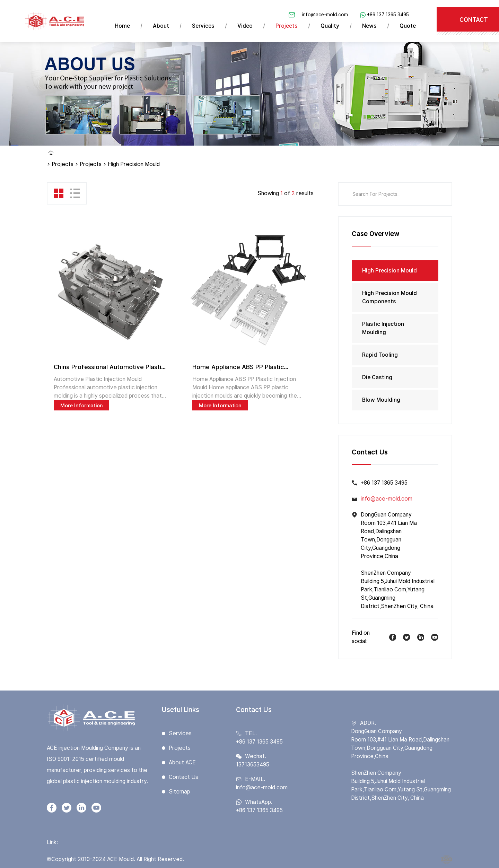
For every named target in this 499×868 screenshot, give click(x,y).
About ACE (182, 762)
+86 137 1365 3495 (388, 15)
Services (203, 26)
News (369, 26)
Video (245, 26)
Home (122, 26)
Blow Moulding (381, 400)
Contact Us (183, 777)
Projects (287, 26)
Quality (330, 26)
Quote (408, 26)
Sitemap (180, 792)
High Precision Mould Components (389, 297)
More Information (82, 405)
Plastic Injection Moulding (383, 328)
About (161, 26)
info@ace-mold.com (325, 15)
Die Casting (377, 377)
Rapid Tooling (380, 355)
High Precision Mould (389, 271)
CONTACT (474, 20)
